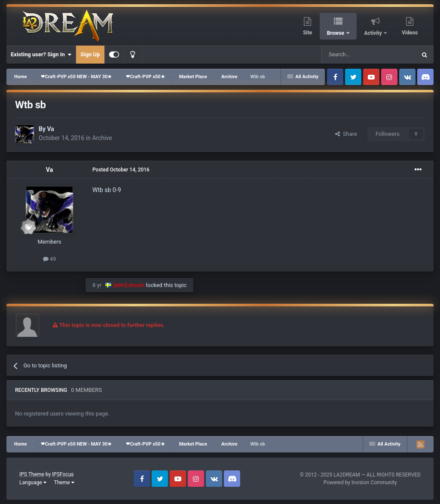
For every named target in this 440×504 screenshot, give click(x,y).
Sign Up (90, 54)
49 (50, 259)
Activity (374, 33)
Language (33, 483)
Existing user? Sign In (41, 55)
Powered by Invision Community (360, 483)
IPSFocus (63, 474)
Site (307, 33)
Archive (102, 138)
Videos (410, 33)
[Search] (348, 55)
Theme (64, 483)
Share (346, 134)
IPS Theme (32, 474)
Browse (336, 33)
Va (50, 129)
